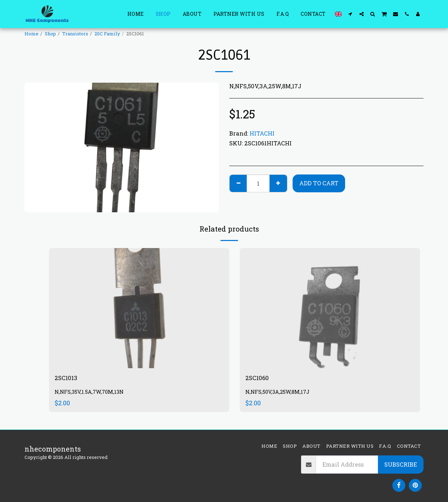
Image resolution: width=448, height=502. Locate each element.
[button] (350, 14)
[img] (139, 308)
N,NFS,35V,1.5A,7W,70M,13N (92, 393)
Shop (50, 34)
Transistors (75, 34)
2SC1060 (259, 379)
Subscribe (401, 464)
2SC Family (107, 34)
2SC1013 (68, 379)
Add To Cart (319, 183)
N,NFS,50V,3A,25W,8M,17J (281, 393)
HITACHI (262, 133)
